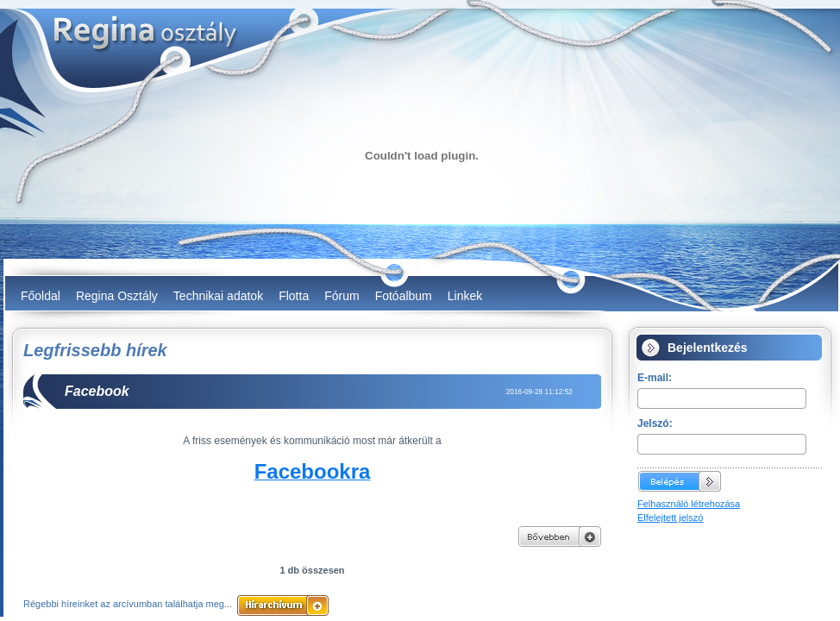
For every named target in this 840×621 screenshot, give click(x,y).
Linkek (465, 296)
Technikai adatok (218, 296)
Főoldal (41, 296)
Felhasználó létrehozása (689, 504)
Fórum (342, 296)
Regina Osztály (117, 296)
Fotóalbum (404, 296)
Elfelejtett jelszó (670, 517)
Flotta (294, 296)
